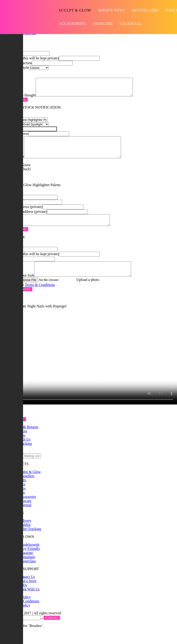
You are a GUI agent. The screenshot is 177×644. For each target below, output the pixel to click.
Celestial (131, 24)
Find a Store (27, 593)
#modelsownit (29, 557)
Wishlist (25, 537)
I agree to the (30, 297)
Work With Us (29, 602)
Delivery (25, 533)
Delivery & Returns (24, 439)
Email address (29, 58)
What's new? (112, 10)
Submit (49, 468)
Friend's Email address (24, 219)
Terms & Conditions (40, 297)
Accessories (72, 24)
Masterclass (27, 573)
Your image (50, 292)
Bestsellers (145, 10)
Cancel (24, 302)
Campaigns (27, 569)
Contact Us (27, 589)
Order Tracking (30, 541)
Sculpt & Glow (75, 10)
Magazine (26, 565)
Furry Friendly (29, 561)
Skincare (103, 24)
